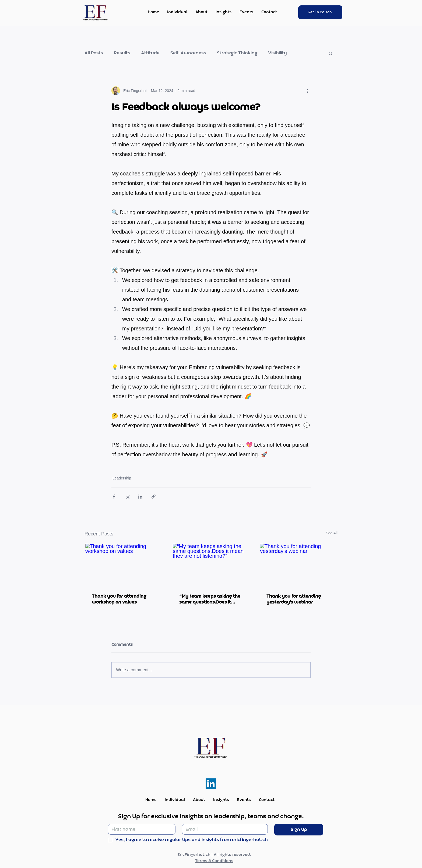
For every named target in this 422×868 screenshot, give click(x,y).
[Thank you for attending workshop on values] (124, 565)
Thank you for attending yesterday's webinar (294, 599)
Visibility (277, 53)
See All (332, 533)
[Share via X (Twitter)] (127, 497)
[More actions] (307, 91)
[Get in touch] (320, 12)
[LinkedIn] (211, 784)
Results (122, 53)
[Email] (223, 829)
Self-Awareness (188, 53)
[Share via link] (154, 497)
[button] (331, 53)
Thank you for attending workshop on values (119, 599)
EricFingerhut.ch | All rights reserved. (214, 855)
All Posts (94, 53)
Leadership (122, 478)
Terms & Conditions (214, 861)
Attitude (150, 53)
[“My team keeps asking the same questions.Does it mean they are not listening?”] (211, 565)
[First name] (140, 829)
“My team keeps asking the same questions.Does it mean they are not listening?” (210, 599)
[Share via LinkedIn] (140, 497)
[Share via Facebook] (114, 497)
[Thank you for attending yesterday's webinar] (298, 565)
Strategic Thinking (237, 53)
